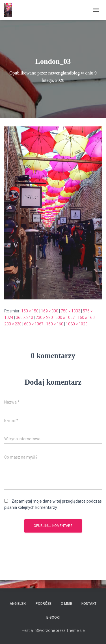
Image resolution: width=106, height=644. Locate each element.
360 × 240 (24, 317)
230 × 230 (44, 317)
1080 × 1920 (77, 324)
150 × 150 (30, 311)
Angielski (18, 604)
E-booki (53, 617)
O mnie (66, 604)
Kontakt (89, 604)
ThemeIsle (75, 630)
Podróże (44, 604)
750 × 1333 (71, 311)
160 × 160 (86, 317)
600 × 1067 (65, 317)
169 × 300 (50, 311)
